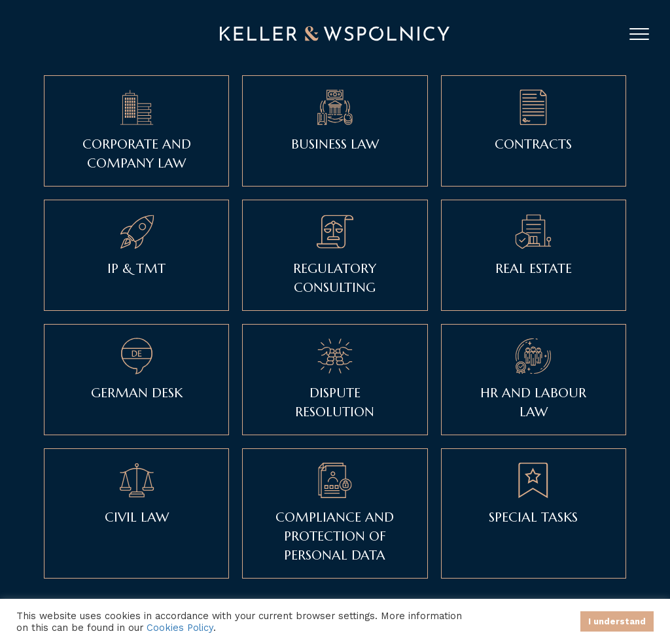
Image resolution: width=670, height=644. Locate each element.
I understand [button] (617, 621)
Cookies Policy (180, 628)
